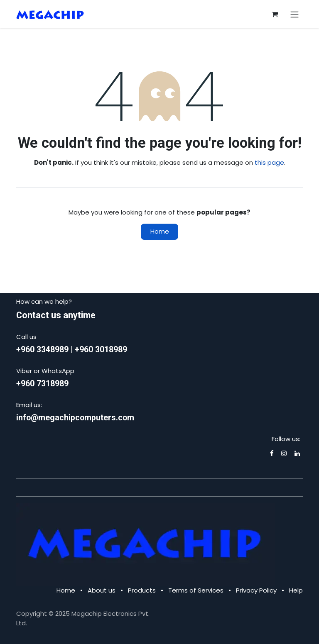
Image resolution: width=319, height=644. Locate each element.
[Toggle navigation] (294, 14)
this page (269, 162)
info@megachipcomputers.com (75, 418)
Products (142, 590)
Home (160, 231)
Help (296, 590)
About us (102, 590)
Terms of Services (196, 590)
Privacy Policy (256, 590)
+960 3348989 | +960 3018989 (72, 350)
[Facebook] (272, 453)
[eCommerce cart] (275, 14)
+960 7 (29, 384)
